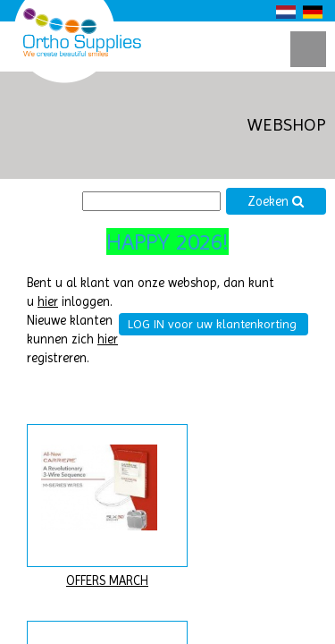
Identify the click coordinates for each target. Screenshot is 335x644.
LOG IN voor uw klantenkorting (212, 324)
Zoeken (276, 202)
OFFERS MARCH (107, 581)
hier (48, 302)
